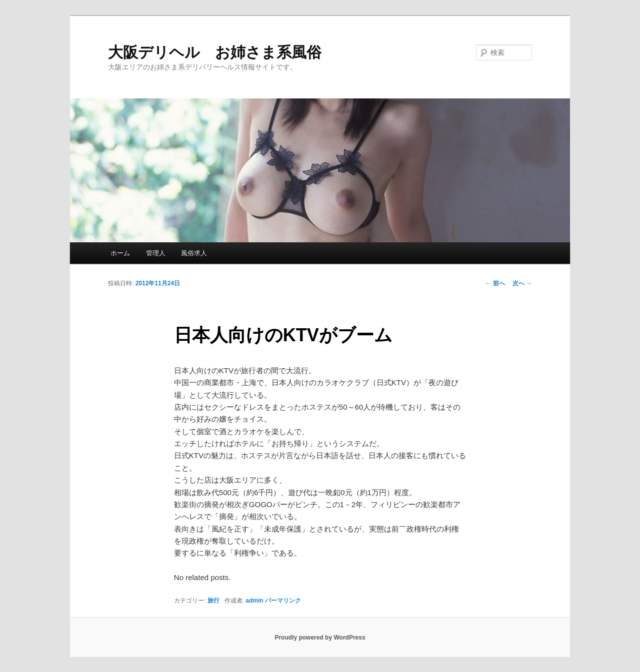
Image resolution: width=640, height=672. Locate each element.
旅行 (213, 601)
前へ (495, 283)
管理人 (156, 253)
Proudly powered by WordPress (320, 638)
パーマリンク (283, 601)
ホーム (120, 253)
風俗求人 (194, 253)
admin (254, 601)
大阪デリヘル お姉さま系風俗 (215, 52)
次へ (522, 283)
